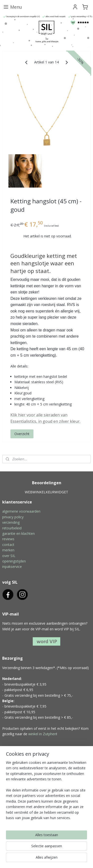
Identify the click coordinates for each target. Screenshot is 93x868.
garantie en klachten (18, 533)
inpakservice (12, 567)
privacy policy (13, 517)
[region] (46, 792)
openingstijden (14, 561)
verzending (11, 522)
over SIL (9, 556)
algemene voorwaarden (21, 511)
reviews (8, 539)
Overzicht (22, 434)
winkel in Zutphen (42, 734)
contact (8, 545)
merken (8, 550)
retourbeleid (12, 528)
